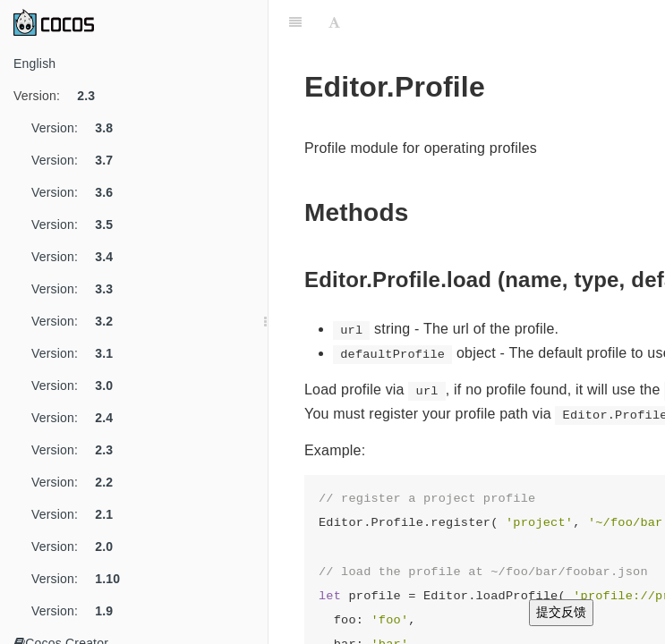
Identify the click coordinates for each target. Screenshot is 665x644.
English (34, 64)
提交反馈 (561, 612)
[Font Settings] (334, 22)
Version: (61, 96)
